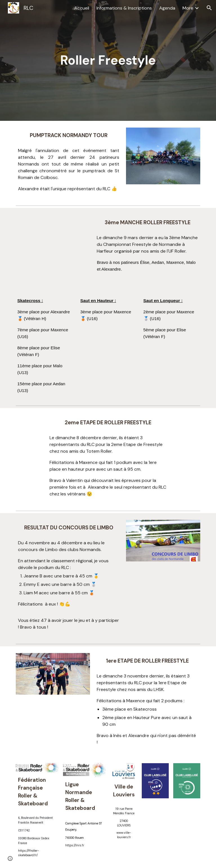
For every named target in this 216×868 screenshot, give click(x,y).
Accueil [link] (82, 8)
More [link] (188, 8)
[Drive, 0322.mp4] (53, 234)
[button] (209, 8)
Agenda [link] (167, 8)
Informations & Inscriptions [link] (124, 8)
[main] (108, 61)
